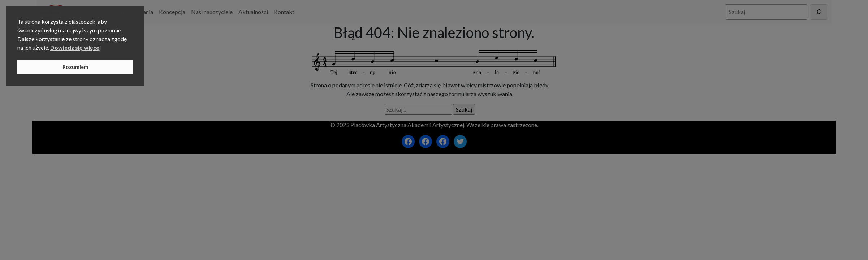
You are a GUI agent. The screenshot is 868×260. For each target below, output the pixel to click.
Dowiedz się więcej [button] (75, 47)
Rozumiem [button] (75, 67)
